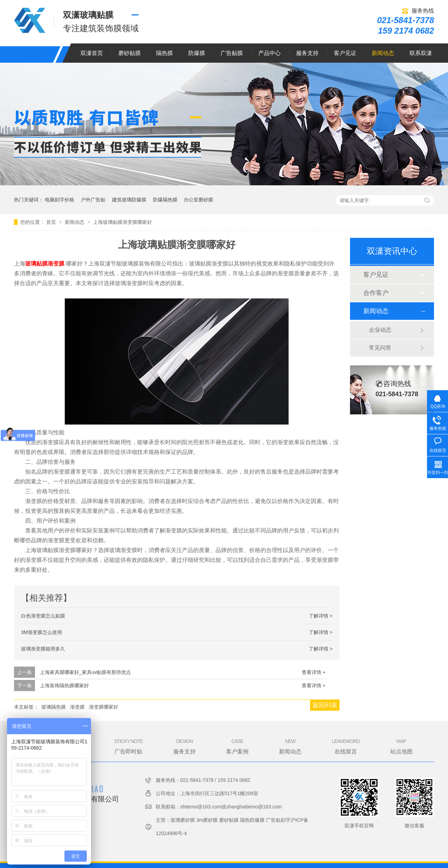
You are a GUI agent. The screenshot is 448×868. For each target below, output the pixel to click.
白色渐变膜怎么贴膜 (43, 616)
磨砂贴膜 (129, 53)
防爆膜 (197, 53)
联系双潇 (421, 53)
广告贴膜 (232, 53)
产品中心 (269, 53)
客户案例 (237, 746)
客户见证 (345, 53)
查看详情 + (314, 672)
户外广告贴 (93, 200)
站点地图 (401, 746)
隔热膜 (164, 53)
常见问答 (380, 348)
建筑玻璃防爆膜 (129, 200)
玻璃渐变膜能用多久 (43, 649)
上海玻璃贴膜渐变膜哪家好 (122, 222)
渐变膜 (77, 707)
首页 (52, 222)
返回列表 (325, 705)
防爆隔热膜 (165, 200)
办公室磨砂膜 (198, 200)
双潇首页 (92, 53)
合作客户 (376, 293)
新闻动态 (383, 53)
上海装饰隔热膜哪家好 (64, 686)
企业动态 (380, 330)
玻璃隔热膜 (54, 707)
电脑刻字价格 (59, 200)
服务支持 (307, 53)
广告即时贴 (128, 746)
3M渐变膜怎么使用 (41, 632)
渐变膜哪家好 (104, 707)
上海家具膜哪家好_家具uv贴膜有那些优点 (86, 672)
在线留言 (346, 746)
